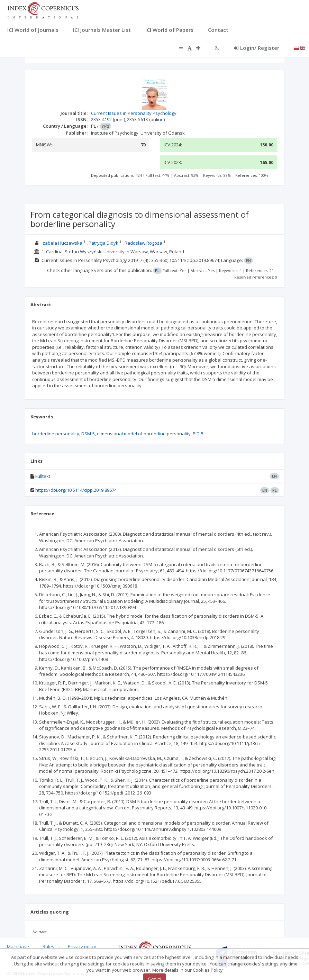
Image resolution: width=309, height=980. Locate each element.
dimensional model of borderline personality (144, 434)
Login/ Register (257, 48)
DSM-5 (88, 434)
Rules (48, 946)
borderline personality (56, 434)
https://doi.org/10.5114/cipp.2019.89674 (76, 490)
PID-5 (198, 434)
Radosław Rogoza (143, 243)
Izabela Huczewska (62, 243)
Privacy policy (82, 946)
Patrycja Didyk (103, 243)
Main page (18, 946)
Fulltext (43, 476)
